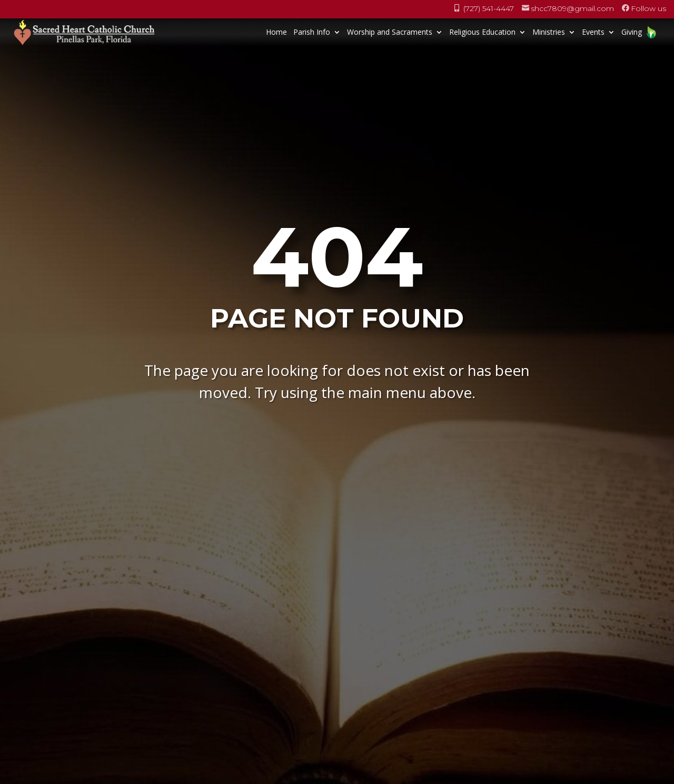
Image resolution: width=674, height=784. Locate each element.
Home (276, 32)
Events (593, 32)
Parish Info (312, 32)
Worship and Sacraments (390, 32)
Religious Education (482, 32)
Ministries (549, 32)
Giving (632, 32)
